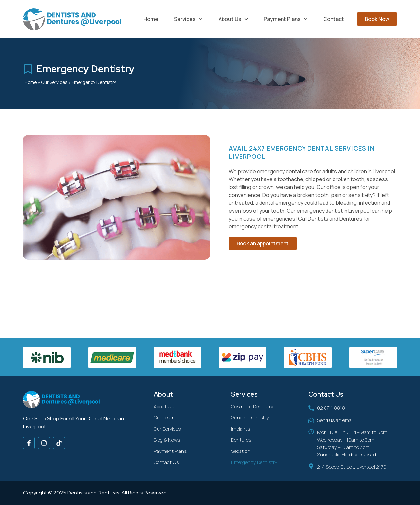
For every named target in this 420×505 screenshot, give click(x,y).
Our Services (54, 82)
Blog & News (167, 440)
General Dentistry (250, 418)
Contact (334, 19)
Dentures (241, 440)
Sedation (241, 451)
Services (188, 19)
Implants (241, 429)
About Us (233, 19)
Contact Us (166, 462)
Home (151, 19)
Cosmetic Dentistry (252, 406)
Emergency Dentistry (254, 462)
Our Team (164, 418)
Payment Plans (286, 19)
